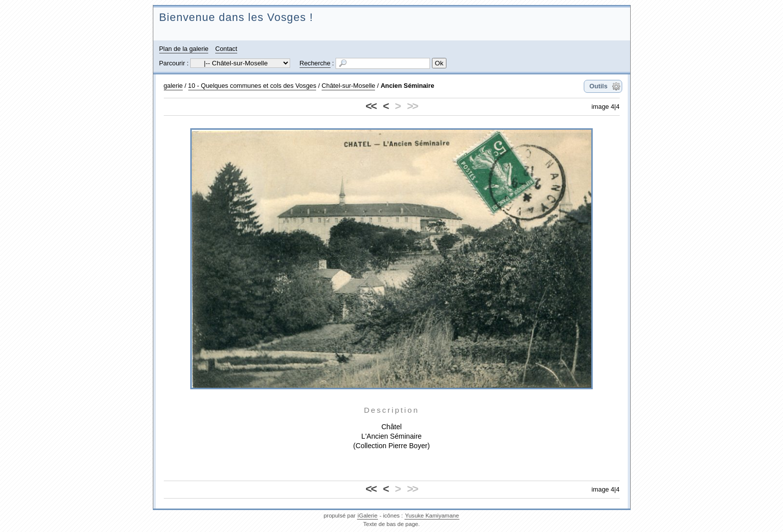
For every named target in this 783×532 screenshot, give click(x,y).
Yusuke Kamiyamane (432, 516)
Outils (598, 86)
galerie (173, 86)
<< (371, 106)
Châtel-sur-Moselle (348, 86)
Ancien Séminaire (407, 86)
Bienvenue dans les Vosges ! (236, 17)
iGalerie (368, 516)
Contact (226, 49)
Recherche (315, 63)
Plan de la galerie (184, 49)
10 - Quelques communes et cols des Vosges (252, 86)
